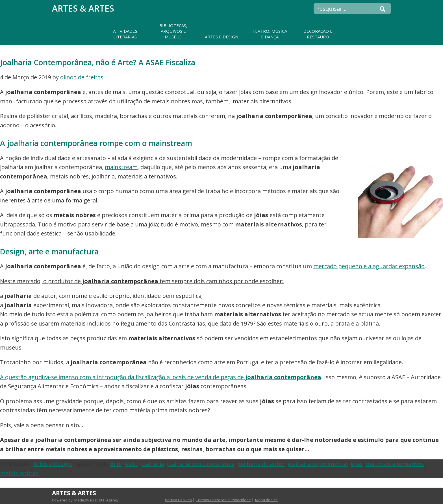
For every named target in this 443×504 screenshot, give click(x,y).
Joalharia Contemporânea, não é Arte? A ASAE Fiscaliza (98, 62)
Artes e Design (53, 464)
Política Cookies (178, 500)
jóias (357, 464)
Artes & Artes (83, 8)
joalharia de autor (261, 464)
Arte (116, 464)
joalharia (153, 464)
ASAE (131, 464)
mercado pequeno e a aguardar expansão (369, 266)
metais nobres (19, 473)
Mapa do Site (266, 500)
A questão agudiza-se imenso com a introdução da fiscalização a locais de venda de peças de (161, 377)
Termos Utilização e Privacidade (223, 500)
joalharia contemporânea (201, 464)
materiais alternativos (395, 464)
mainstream (121, 167)
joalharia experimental (318, 464)
